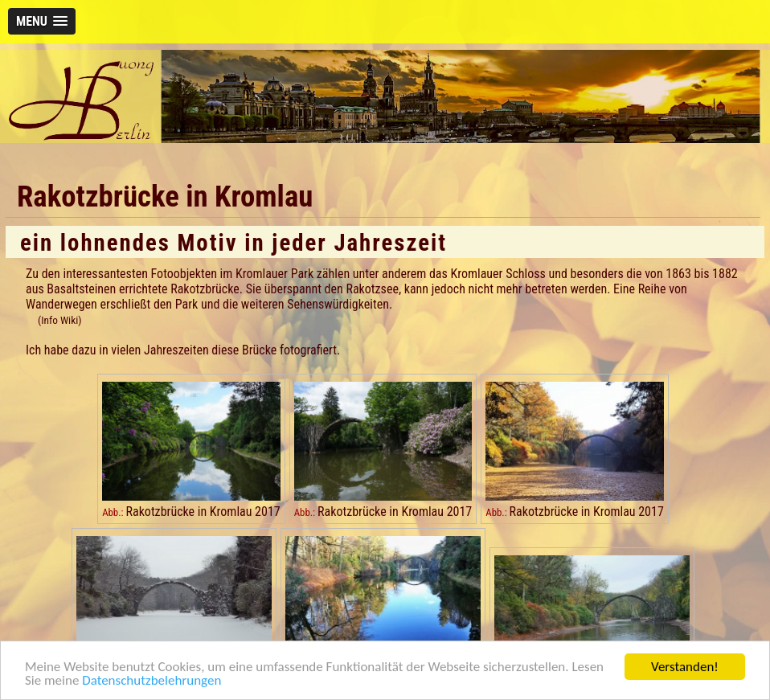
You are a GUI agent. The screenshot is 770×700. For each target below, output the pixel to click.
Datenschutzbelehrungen (152, 681)
